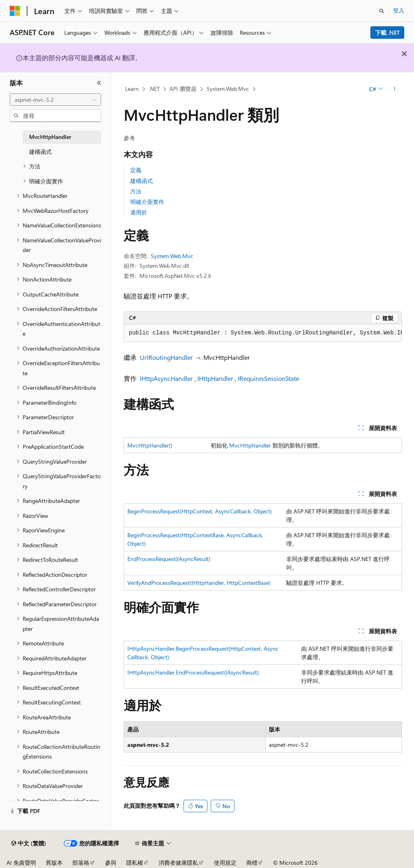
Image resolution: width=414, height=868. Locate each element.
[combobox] (55, 100)
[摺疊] (99, 83)
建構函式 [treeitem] (40, 152)
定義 (136, 170)
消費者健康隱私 (178, 863)
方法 (136, 191)
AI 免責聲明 (21, 863)
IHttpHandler (215, 378)
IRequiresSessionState (268, 378)
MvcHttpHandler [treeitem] (50, 137)
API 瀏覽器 (183, 89)
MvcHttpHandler (250, 445)
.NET (154, 89)
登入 (399, 10)
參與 (111, 863)
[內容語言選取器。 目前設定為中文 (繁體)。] (29, 843)
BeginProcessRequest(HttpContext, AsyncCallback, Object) (200, 511)
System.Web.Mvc (228, 89)
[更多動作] (394, 89)
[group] (263, 333)
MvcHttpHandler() (150, 445)
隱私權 (135, 863)
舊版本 (54, 863)
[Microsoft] (15, 11)
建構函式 (142, 181)
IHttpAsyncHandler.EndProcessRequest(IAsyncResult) (193, 672)
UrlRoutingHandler (166, 357)
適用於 (139, 212)
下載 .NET (388, 33)
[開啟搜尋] (382, 11)
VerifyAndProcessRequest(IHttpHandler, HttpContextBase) (199, 583)
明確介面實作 (147, 202)
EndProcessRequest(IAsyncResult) (169, 559)
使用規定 (225, 863)
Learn (132, 89)
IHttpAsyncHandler (166, 378)
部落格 (81, 863)
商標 (252, 863)
